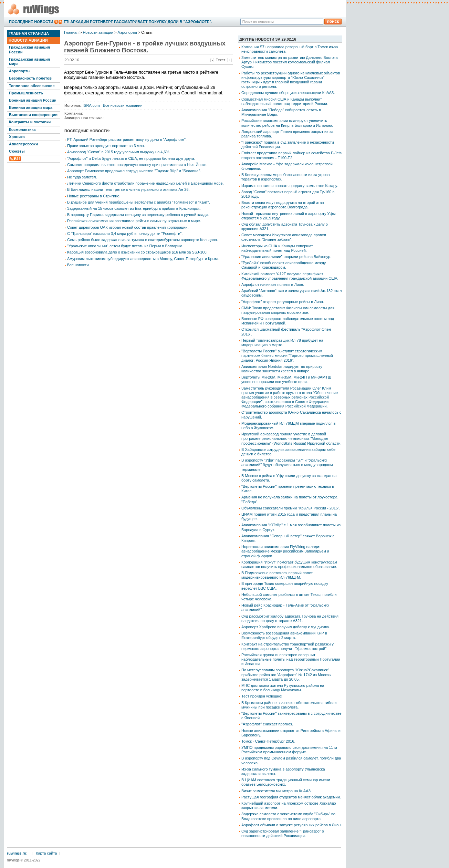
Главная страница (29, 33)
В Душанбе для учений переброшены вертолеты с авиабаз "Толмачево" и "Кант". (139, 202)
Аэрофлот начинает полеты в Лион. (273, 285)
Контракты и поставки (30, 122)
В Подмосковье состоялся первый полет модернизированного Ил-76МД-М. (277, 575)
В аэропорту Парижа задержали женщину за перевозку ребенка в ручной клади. (138, 215)
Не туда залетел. (82, 177)
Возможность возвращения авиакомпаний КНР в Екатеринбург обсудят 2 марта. (284, 635)
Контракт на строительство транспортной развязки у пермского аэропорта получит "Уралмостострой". (288, 646)
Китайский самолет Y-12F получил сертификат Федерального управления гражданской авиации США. (290, 276)
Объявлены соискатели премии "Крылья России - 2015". (291, 508)
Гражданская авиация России (29, 49)
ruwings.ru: (17, 853)
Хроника (17, 137)
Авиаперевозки (23, 144)
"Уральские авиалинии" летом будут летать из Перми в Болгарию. (125, 246)
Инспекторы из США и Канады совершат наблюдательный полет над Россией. (277, 248)
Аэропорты (20, 71)
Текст (221, 60)
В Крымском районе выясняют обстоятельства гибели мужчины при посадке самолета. (289, 705)
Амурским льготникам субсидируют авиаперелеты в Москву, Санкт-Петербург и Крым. (143, 259)
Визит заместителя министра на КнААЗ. (276, 791)
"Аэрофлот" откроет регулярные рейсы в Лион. (283, 302)
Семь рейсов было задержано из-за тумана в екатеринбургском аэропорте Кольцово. (143, 240)
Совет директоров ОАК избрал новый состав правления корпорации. (128, 227)
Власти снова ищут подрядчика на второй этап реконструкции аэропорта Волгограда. (283, 205)
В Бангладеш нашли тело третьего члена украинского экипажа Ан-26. (128, 189)
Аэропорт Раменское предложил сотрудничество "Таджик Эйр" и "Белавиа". (134, 171)
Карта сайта (46, 853)
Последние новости (31, 22)
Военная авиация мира (31, 107)
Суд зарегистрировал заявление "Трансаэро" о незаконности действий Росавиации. (283, 833)
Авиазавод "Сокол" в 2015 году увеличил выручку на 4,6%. (119, 152)
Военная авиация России (33, 100)
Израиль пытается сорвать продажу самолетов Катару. (290, 186)
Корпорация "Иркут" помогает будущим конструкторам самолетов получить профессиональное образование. (289, 564)
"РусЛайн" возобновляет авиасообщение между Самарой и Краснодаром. (284, 265)
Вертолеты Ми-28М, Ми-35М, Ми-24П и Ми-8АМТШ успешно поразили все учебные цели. (286, 379)
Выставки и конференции (33, 115)
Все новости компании (123, 105)
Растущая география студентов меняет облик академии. (291, 797)
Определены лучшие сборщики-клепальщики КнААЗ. (288, 93)
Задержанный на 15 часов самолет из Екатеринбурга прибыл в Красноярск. (134, 208)
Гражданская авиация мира (29, 61)
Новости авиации (28, 40)
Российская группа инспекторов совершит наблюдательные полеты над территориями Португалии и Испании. (291, 659)
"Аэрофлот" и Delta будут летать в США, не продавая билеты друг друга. (131, 158)
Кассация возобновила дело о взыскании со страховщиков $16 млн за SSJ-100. (137, 252)
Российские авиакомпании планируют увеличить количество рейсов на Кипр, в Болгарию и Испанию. (287, 123)
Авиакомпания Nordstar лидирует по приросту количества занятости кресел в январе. (282, 369)
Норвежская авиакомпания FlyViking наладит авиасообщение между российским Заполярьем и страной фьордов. (285, 551)
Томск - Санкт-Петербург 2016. (268, 741)
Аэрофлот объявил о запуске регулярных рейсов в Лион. (291, 825)
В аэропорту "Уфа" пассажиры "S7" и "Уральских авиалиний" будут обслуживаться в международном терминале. (287, 465)
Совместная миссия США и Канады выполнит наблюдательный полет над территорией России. (285, 101)
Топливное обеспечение (32, 86)
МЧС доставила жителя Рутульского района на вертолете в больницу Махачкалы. (283, 688)
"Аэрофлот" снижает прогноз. (267, 724)
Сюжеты (17, 151)
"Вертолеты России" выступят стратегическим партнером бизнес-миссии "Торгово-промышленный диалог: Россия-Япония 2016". (287, 355)
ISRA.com (91, 105)
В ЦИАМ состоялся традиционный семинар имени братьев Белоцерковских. (286, 782)
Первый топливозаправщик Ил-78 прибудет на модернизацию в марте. (282, 343)
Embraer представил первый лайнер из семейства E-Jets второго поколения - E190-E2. (291, 155)
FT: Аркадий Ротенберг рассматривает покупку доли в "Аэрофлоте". (138, 22)
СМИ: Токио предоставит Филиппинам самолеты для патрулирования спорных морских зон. (288, 310)
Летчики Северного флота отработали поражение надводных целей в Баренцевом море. (145, 183)
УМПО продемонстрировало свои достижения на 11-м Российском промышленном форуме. (289, 750)
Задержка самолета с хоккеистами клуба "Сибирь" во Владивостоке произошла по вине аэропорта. (288, 816)
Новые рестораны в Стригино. (94, 196)
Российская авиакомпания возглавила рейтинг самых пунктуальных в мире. (134, 221)
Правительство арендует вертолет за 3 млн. (106, 146)
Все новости (78, 265)
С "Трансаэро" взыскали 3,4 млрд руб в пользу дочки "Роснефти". (125, 234)
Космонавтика (22, 130)
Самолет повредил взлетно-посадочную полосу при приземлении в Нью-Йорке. (137, 165)
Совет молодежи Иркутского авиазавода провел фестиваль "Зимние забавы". (284, 237)
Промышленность (26, 93)
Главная (71, 32)
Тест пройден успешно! (262, 696)
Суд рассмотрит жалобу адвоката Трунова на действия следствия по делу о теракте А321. (290, 618)
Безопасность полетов (30, 78)
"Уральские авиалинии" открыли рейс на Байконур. (286, 257)
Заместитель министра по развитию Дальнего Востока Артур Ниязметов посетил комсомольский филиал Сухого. (290, 62)
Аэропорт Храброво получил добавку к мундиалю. (286, 627)
